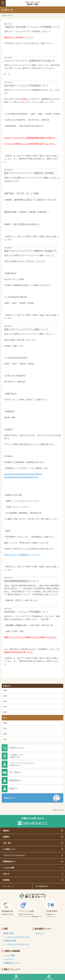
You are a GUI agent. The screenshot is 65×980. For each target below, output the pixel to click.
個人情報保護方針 (42, 886)
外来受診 (16, 748)
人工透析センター (16, 756)
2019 (5, 728)
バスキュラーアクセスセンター (22, 764)
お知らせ (6, 874)
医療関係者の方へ (9, 861)
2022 (5, 712)
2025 (5, 696)
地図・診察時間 (49, 979)
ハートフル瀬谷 (9, 955)
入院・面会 (15, 772)
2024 (5, 701)
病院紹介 (6, 831)
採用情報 (6, 880)
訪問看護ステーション (12, 963)
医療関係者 (15, 780)
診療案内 (6, 837)
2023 (5, 707)
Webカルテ (9, 798)
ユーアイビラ (8, 959)
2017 (5, 739)
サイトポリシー (9, 886)
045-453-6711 (35, 823)
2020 (5, 723)
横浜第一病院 (32, 3)
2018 (5, 734)
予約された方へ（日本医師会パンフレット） (23, 555)
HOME (4, 15)
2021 (5, 718)
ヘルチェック (39, 933)
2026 (5, 690)
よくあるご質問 (9, 868)
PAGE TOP (56, 810)
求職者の (13, 789)
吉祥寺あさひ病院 (10, 940)
